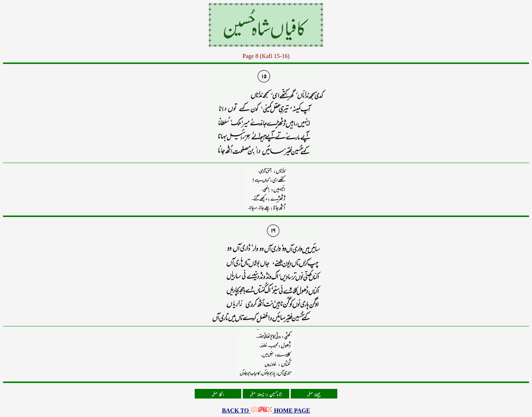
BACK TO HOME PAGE (266, 411)
